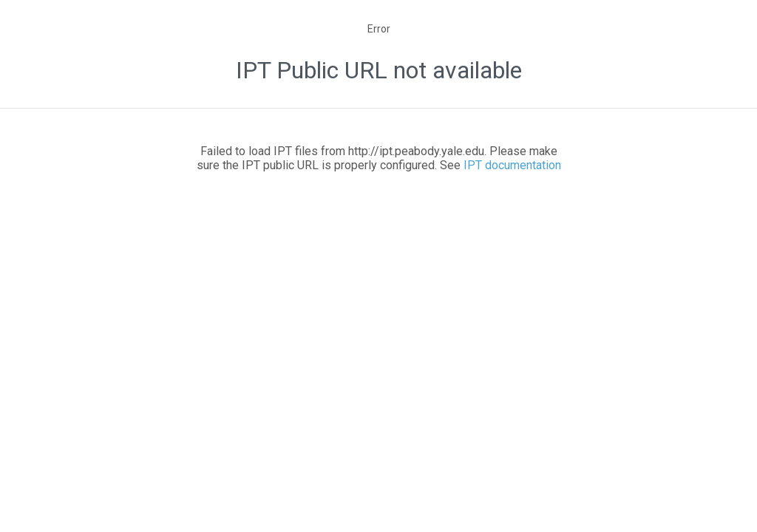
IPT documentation (512, 165)
